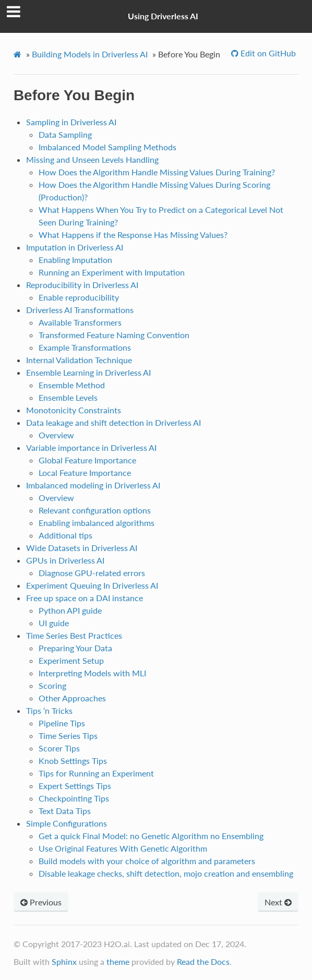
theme (118, 961)
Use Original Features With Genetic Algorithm (123, 848)
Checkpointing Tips (74, 798)
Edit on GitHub (267, 53)
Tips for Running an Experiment (96, 773)
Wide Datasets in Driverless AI (82, 548)
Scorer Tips (59, 748)
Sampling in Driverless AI (71, 122)
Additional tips (65, 535)
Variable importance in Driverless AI (91, 447)
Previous (41, 902)
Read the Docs (203, 961)
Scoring (52, 685)
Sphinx (64, 961)
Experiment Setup (71, 660)
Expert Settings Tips (75, 786)
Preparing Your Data (75, 648)
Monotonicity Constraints (74, 410)
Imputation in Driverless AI (75, 247)
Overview (56, 435)
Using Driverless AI (163, 16)
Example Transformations (85, 347)
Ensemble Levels (68, 397)
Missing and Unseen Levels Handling (92, 159)
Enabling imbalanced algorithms (97, 523)
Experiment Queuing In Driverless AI (92, 585)
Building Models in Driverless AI (90, 54)
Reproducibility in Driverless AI (82, 285)
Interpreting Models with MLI (92, 673)
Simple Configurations (67, 823)
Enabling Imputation (75, 260)
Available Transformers (80, 322)
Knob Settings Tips (73, 761)
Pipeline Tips (62, 723)
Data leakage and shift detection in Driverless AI (113, 422)
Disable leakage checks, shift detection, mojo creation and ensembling (166, 873)
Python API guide (70, 610)
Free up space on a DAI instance (85, 598)
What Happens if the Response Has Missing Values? (133, 235)
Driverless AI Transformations (80, 310)
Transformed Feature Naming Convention (114, 335)
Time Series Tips (68, 736)
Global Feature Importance (87, 460)
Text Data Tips (65, 811)
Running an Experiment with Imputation (112, 272)
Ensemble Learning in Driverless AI (88, 372)
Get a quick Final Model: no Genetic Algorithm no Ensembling (151, 836)
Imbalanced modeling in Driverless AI (93, 485)
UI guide (54, 623)
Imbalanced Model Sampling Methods (107, 147)
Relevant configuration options (95, 510)
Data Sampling (65, 134)
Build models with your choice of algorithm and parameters (147, 861)
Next (278, 902)
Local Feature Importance (85, 473)
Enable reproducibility (79, 297)
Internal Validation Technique (79, 360)
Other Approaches (72, 698)
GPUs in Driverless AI (65, 560)
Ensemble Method (72, 385)
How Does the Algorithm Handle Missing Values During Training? (157, 172)
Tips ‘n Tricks (49, 710)
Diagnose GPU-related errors (92, 573)
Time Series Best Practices (74, 635)
